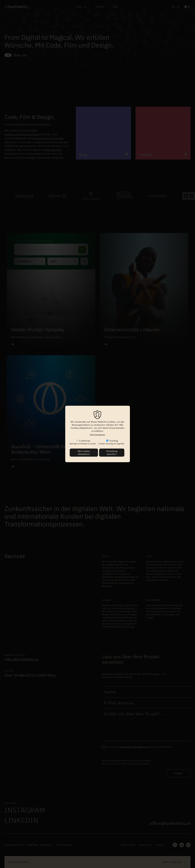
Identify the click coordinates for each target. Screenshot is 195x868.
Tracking (114, 441)
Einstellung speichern (112, 453)
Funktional (85, 441)
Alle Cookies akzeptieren (84, 453)
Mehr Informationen (97, 435)
